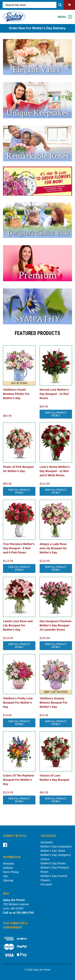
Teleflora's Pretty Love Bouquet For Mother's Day (18, 703)
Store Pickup (11, 872)
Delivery (8, 868)
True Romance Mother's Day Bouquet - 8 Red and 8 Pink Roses (19, 548)
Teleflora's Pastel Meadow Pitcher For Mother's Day (16, 394)
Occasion (46, 884)
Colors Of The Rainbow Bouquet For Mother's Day (18, 780)
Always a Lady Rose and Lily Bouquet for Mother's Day (53, 548)
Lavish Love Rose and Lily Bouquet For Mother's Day (18, 625)
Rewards (8, 864)
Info (5, 876)
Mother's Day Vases (53, 851)
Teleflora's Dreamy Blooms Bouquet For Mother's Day (53, 703)
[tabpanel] (37, 181)
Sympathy (47, 842)
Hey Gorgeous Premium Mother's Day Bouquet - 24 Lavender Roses (56, 625)
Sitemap (8, 880)
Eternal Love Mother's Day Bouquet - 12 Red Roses (54, 394)
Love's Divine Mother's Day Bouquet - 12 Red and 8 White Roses (55, 471)
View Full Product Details (56, 414)
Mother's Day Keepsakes (56, 847)
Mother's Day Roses (53, 863)
